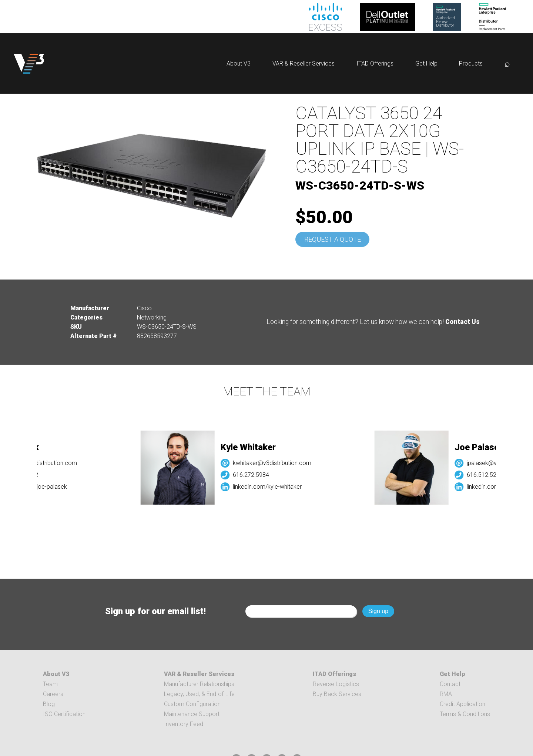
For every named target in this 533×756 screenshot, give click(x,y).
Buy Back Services (337, 694)
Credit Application (462, 704)
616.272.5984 (255, 475)
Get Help (426, 63)
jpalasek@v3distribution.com (44, 463)
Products (471, 63)
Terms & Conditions (465, 714)
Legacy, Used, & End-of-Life (199, 694)
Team (50, 684)
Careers (53, 694)
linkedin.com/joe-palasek (39, 487)
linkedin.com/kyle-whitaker (271, 487)
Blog (49, 704)
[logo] (29, 63)
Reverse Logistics (336, 684)
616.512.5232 (489, 475)
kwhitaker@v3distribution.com (276, 463)
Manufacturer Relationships (199, 684)
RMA (446, 694)
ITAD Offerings (375, 63)
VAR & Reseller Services (304, 63)
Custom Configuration (192, 704)
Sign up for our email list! (155, 611)
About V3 (239, 63)
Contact (450, 684)
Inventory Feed (184, 724)
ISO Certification (64, 714)
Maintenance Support (192, 714)
